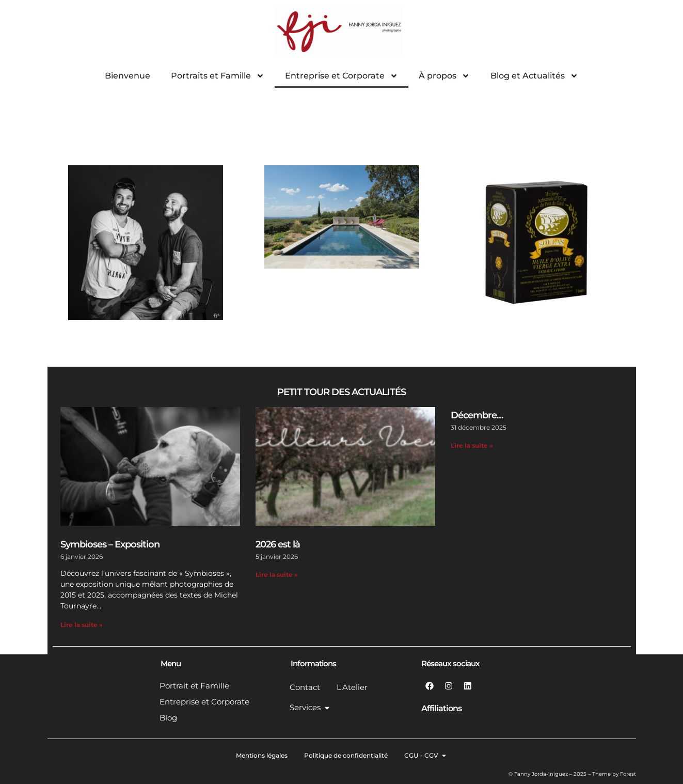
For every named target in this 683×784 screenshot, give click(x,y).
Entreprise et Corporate (341, 76)
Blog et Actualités (534, 76)
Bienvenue (128, 76)
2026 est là (278, 544)
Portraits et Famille (218, 76)
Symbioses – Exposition (110, 544)
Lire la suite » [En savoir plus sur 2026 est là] (277, 575)
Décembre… (477, 415)
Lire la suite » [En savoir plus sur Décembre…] (472, 445)
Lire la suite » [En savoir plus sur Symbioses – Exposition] (82, 625)
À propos (444, 76)
